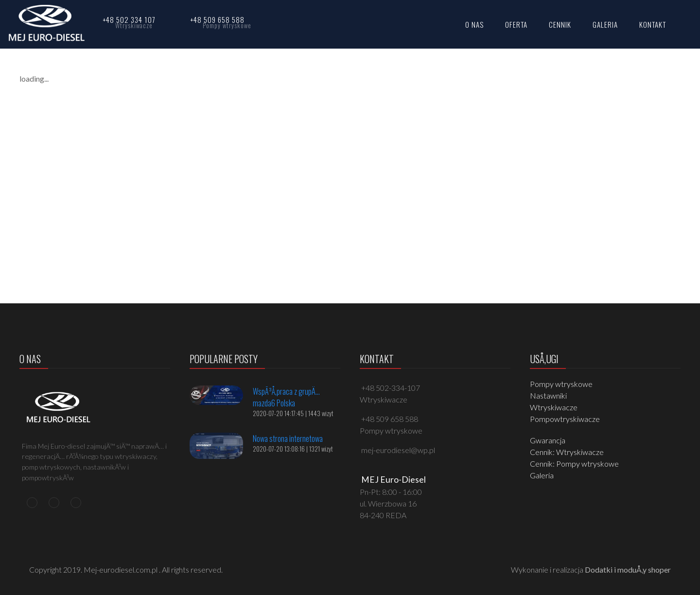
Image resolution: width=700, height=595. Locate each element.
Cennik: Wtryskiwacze (567, 452)
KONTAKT (653, 24)
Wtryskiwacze (554, 407)
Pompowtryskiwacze (565, 419)
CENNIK (560, 24)
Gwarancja (548, 440)
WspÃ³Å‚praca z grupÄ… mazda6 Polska (286, 397)
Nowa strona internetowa (288, 438)
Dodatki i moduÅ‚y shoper (628, 569)
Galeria (542, 475)
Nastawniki (548, 395)
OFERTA (516, 24)
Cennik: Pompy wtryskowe (574, 464)
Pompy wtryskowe (561, 384)
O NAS (474, 24)
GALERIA (605, 24)
